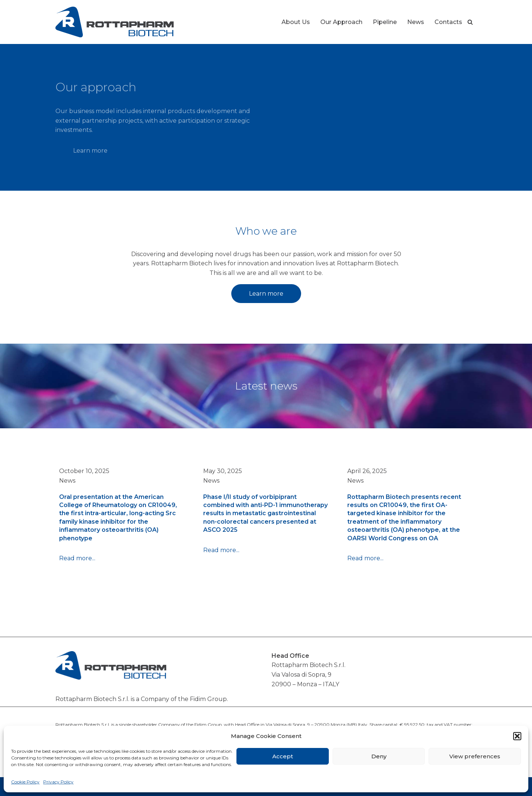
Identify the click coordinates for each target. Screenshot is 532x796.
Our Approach (341, 22)
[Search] (470, 22)
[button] (517, 736)
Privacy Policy (58, 782)
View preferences (475, 756)
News (416, 22)
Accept (283, 756)
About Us (296, 22)
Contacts (448, 22)
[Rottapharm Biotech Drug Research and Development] (115, 22)
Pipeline (385, 22)
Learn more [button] (90, 151)
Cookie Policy (25, 782)
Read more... (77, 562)
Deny (379, 756)
